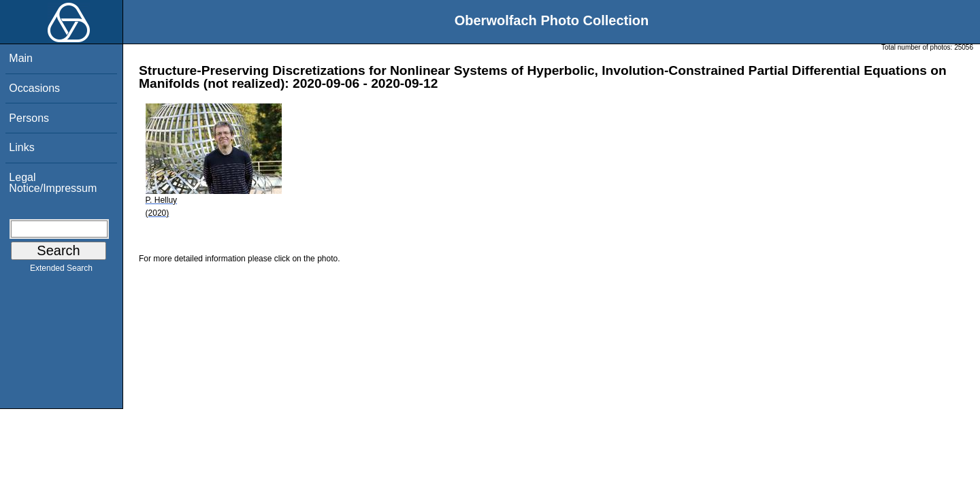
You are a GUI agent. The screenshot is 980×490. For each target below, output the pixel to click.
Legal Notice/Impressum (53, 183)
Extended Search (61, 271)
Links (21, 147)
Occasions (34, 88)
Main (21, 58)
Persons (29, 118)
